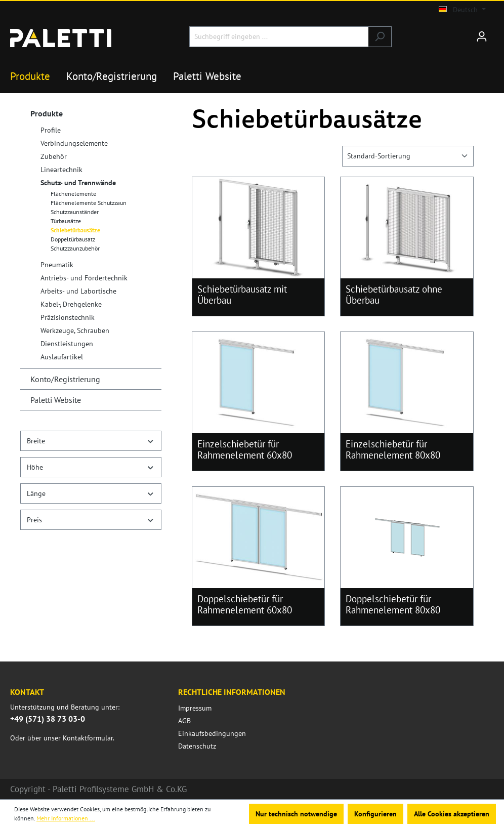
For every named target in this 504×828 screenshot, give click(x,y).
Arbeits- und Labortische (78, 291)
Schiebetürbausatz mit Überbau (242, 295)
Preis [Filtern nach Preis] (91, 520)
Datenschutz (197, 746)
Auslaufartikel (62, 357)
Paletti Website (56, 400)
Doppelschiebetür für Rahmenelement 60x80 (245, 604)
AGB (184, 721)
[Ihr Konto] (482, 36)
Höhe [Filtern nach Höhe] (91, 467)
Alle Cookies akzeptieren (452, 814)
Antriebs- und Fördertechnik (84, 278)
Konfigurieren (375, 814)
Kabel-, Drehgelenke (71, 304)
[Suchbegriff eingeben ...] (279, 37)
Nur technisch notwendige (296, 814)
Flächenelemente (73, 194)
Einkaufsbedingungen (212, 733)
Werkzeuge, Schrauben (75, 330)
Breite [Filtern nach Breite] (91, 441)
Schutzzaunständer (75, 212)
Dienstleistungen (67, 344)
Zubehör (54, 156)
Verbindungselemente (74, 143)
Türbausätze (66, 221)
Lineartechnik (61, 170)
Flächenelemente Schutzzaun (89, 203)
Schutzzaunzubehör (75, 248)
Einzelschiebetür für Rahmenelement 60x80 (245, 449)
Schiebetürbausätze (75, 230)
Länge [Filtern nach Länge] (91, 493)
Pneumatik (57, 265)
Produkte (47, 113)
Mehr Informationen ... (66, 818)
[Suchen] (380, 37)
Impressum (195, 708)
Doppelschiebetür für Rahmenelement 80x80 (393, 604)
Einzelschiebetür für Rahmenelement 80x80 (393, 449)
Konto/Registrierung (65, 379)
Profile (51, 130)
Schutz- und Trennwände (78, 183)
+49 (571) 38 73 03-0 (48, 719)
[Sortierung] (408, 156)
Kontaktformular (88, 738)
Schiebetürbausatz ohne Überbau (394, 295)
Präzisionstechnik (68, 317)
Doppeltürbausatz (73, 239)
